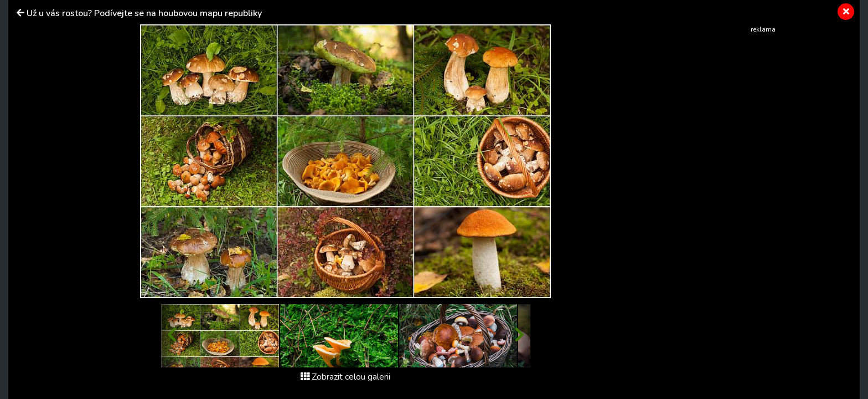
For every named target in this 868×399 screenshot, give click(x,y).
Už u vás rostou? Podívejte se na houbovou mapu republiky (144, 13)
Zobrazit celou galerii (345, 377)
